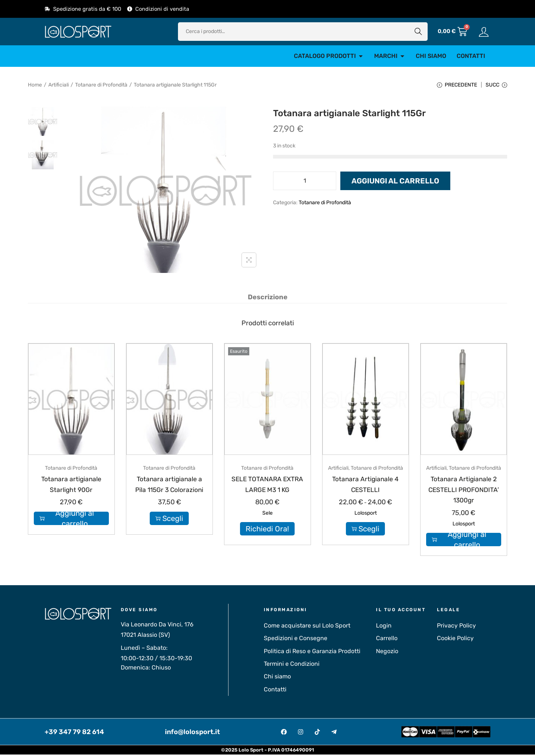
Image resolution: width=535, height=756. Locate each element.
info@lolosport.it (192, 733)
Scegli (169, 530)
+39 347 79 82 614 (74, 733)
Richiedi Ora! (267, 530)
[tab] (268, 299)
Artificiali (59, 85)
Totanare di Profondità (101, 85)
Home (35, 85)
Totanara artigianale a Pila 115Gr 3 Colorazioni (169, 491)
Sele (267, 514)
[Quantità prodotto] (305, 183)
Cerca (418, 31)
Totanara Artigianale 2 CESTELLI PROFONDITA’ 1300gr (464, 491)
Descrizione (268, 299)
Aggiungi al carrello (395, 183)
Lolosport (366, 514)
